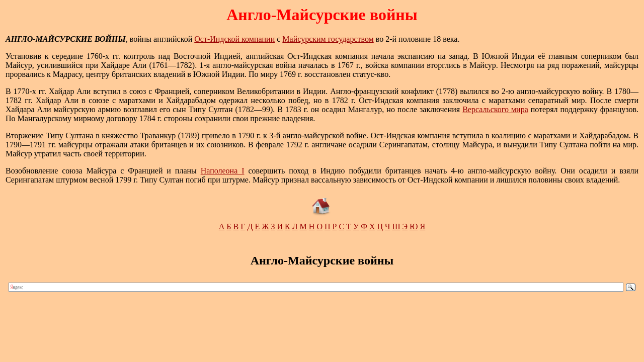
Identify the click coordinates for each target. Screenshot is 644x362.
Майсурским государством (328, 39)
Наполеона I (223, 171)
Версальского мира (495, 109)
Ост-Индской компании (234, 39)
